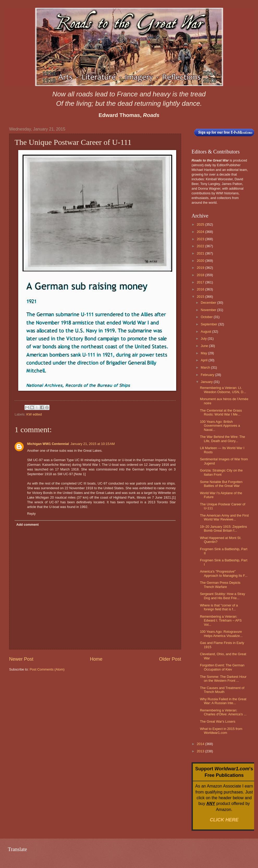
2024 (201, 232)
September (209, 324)
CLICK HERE (224, 820)
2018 (201, 275)
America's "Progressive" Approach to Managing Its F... (224, 573)
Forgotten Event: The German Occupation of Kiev (222, 667)
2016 (201, 289)
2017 (201, 282)
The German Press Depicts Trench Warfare (220, 585)
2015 (201, 297)
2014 (201, 744)
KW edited (34, 414)
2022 (201, 246)
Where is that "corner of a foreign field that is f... (219, 607)
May (204, 353)
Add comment (27, 525)
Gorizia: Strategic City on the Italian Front (221, 472)
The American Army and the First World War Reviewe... (224, 517)
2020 (201, 261)
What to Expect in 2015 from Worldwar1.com (221, 731)
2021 (201, 253)
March (206, 367)
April (204, 360)
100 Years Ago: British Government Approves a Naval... (220, 426)
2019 (201, 268)
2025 (201, 224)
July (204, 339)
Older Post (170, 659)
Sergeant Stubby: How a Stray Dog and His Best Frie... (222, 596)
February (208, 375)
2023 (201, 239)
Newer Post (21, 659)
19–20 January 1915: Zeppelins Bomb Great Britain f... (223, 529)
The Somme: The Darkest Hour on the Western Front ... (223, 679)
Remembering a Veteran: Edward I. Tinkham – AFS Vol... (221, 621)
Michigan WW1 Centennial (48, 444)
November (209, 310)
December (209, 303)
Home (96, 659)
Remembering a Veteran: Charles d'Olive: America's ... (223, 712)
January (207, 382)
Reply (31, 514)
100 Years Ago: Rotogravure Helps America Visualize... (221, 634)
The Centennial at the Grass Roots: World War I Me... (221, 412)
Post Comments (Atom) (47, 669)
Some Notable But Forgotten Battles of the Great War (221, 484)
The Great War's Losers (218, 721)
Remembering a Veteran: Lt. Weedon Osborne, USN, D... (223, 390)
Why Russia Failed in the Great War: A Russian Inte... (223, 701)
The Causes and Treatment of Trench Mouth (222, 690)
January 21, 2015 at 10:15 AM (93, 444)
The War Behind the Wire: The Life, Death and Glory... (222, 439)
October (207, 317)
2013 (201, 751)
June (205, 346)
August (206, 331)
